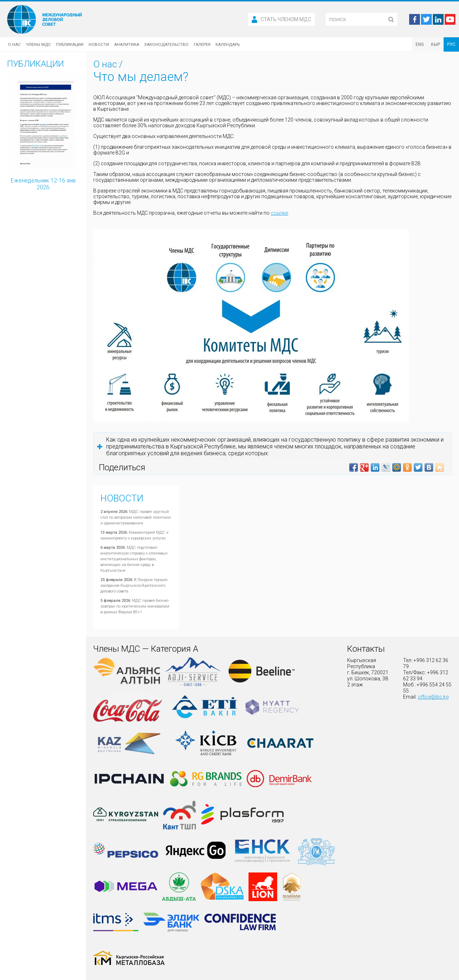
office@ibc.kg (433, 697)
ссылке (279, 213)
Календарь (228, 44)
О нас (14, 44)
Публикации (70, 44)
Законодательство (166, 44)
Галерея (202, 44)
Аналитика (127, 44)
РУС (451, 44)
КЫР (436, 44)
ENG (420, 44)
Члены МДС (38, 44)
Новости (99, 44)
